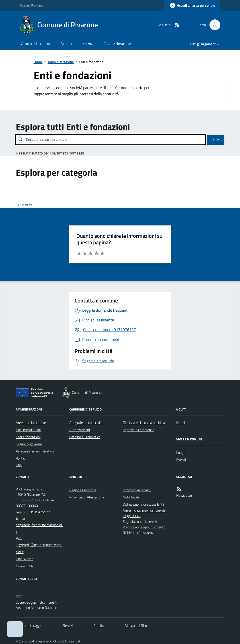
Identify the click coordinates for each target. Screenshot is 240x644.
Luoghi (181, 452)
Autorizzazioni (80, 430)
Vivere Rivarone (118, 43)
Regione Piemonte (32, 5)
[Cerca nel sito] (213, 25)
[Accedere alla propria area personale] (192, 5)
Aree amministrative (31, 423)
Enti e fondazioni (28, 437)
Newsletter (185, 495)
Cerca (215, 139)
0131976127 (40, 512)
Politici (21, 458)
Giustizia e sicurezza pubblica (144, 423)
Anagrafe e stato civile (86, 423)
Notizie (181, 423)
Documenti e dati (28, 430)
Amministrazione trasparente (144, 511)
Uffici (19, 465)
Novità (66, 43)
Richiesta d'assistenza (139, 533)
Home (38, 62)
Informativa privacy (137, 490)
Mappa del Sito (136, 625)
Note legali (131, 497)
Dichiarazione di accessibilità (144, 504)
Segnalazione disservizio (141, 521)
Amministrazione (36, 43)
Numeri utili (24, 566)
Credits (99, 625)
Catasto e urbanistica (85, 437)
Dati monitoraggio (29, 625)
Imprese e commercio (138, 430)
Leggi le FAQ (132, 516)
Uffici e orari (25, 559)
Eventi (181, 460)
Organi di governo (29, 444)
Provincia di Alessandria (87, 497)
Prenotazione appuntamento (144, 527)
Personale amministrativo (35, 451)
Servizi (88, 43)
